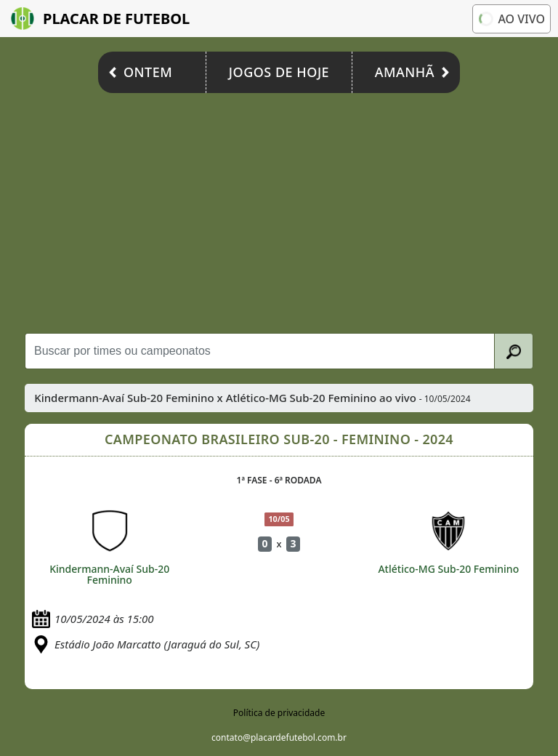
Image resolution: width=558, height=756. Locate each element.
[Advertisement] (279, 209)
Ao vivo (511, 18)
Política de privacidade (279, 713)
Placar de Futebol (100, 19)
